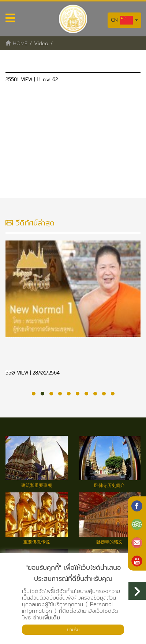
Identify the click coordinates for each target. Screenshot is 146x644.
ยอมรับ (73, 629)
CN (124, 20)
